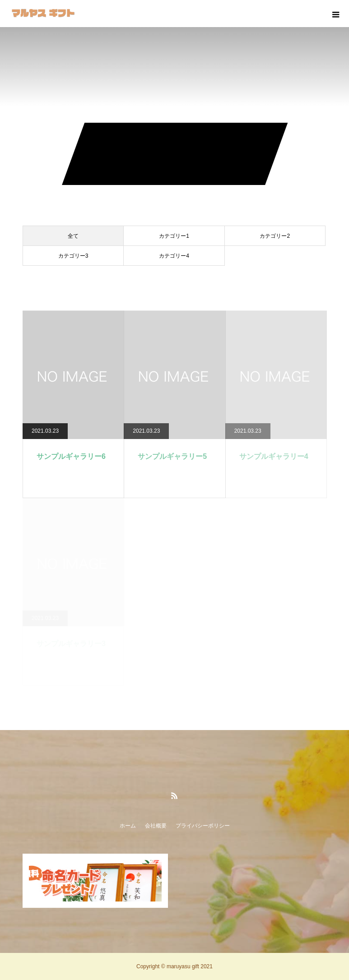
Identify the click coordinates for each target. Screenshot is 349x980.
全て (73, 236)
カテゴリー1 (174, 236)
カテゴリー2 (275, 236)
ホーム (128, 826)
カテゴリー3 (73, 256)
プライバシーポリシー (203, 826)
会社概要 (156, 826)
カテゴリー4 (174, 256)
